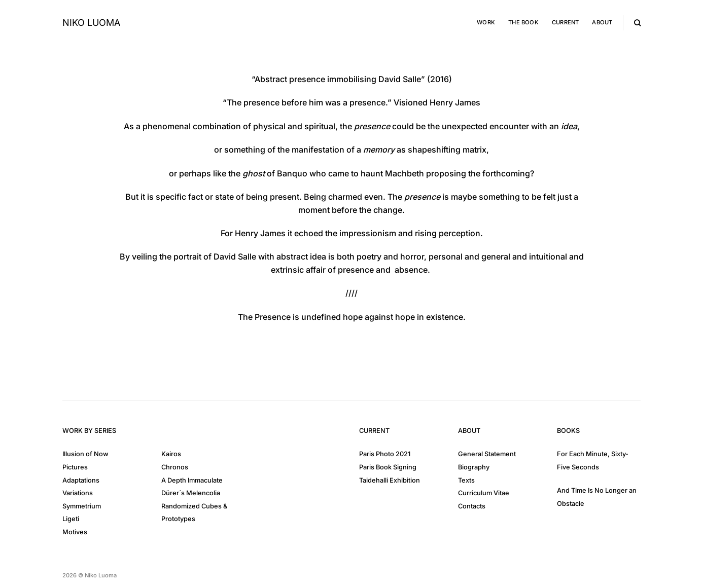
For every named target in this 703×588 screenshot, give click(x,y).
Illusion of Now (85, 454)
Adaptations (81, 480)
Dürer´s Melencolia (191, 493)
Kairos (171, 454)
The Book (523, 22)
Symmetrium (82, 506)
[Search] (637, 23)
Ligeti (71, 519)
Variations (78, 493)
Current (566, 22)
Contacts (472, 506)
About (602, 22)
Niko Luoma (91, 23)
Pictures (75, 467)
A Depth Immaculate (192, 480)
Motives (75, 532)
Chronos (175, 467)
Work (486, 22)
